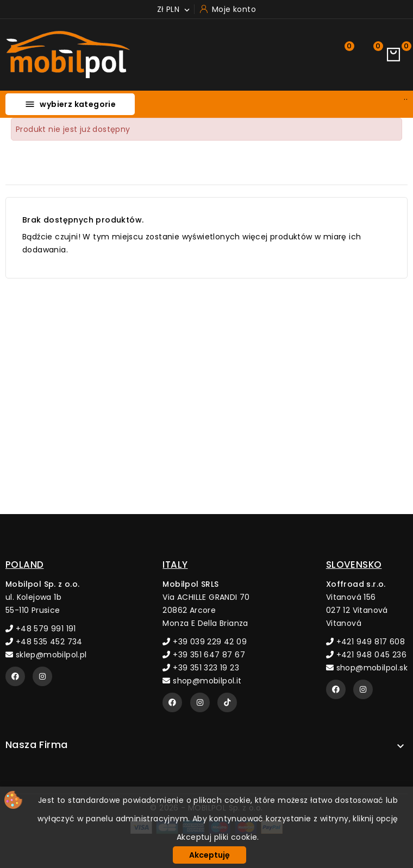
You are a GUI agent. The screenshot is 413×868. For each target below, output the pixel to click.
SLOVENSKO (354, 565)
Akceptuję (209, 855)
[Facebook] (15, 676)
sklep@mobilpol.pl (46, 655)
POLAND (24, 565)
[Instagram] (42, 676)
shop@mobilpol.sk (367, 668)
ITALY (175, 565)
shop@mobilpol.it (202, 681)
